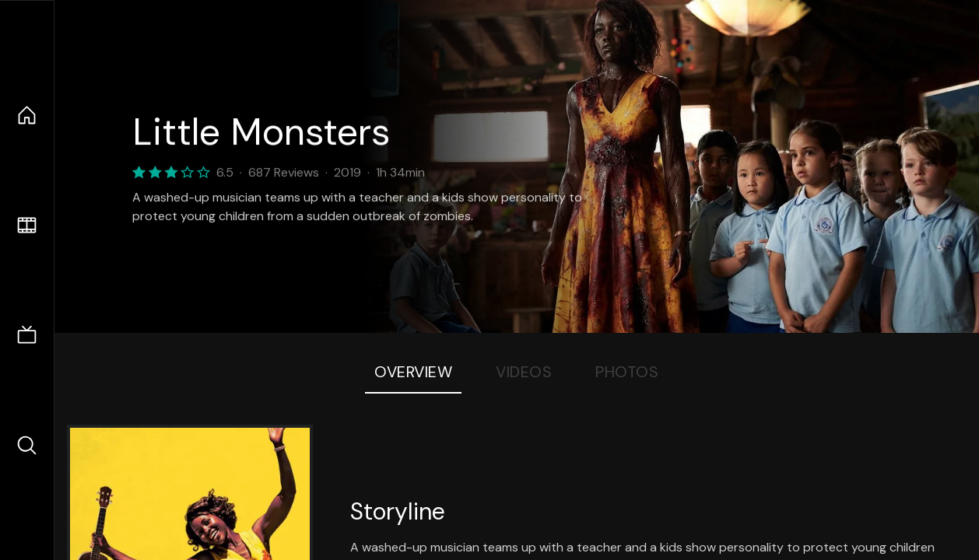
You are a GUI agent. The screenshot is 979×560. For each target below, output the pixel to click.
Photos (627, 372)
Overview (413, 372)
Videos (524, 372)
